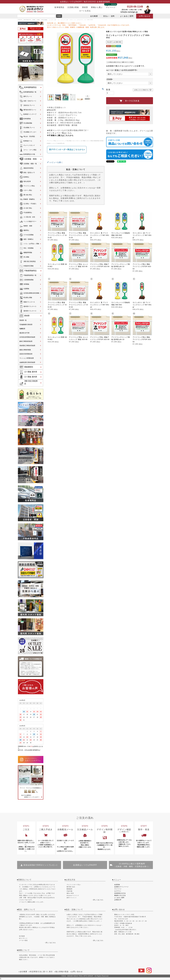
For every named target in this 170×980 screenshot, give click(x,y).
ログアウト (118, 891)
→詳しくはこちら (98, 900)
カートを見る (85, 11)
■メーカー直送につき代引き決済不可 (122, 70)
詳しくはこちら (51, 943)
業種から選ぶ (97, 7)
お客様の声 (118, 900)
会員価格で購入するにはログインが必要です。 (126, 66)
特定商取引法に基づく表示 (41, 972)
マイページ (111, 7)
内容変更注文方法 (120, 893)
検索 (59, 16)
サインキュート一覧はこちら (59, 133)
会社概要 (94, 16)
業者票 (85, 7)
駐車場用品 (59, 7)
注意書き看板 (73, 7)
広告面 (110, 79)
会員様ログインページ (121, 887)
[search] (36, 16)
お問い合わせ (145, 16)
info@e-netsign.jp (129, 12)
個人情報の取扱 (62, 972)
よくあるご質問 (127, 16)
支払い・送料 (109, 16)
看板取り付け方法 (120, 895)
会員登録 (117, 885)
